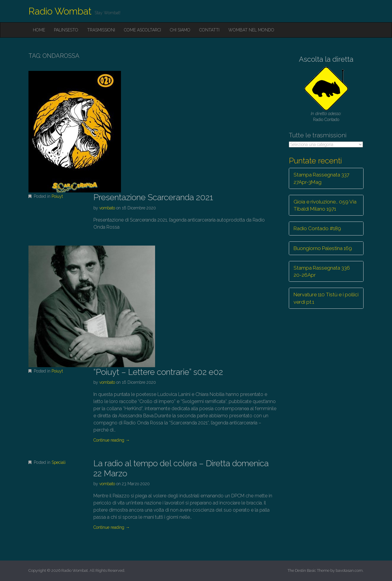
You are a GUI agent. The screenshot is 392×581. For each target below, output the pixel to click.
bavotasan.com (349, 570)
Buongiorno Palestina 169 (323, 248)
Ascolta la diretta (326, 59)
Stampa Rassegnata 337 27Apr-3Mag (321, 178)
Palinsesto (66, 30)
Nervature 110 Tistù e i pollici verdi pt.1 (326, 298)
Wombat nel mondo (251, 30)
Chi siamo (180, 30)
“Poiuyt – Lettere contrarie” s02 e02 (158, 372)
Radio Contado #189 (317, 228)
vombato (107, 208)
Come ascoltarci (142, 30)
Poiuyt (57, 196)
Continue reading (111, 440)
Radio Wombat (60, 11)
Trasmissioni (101, 30)
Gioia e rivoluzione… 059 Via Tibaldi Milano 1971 (325, 205)
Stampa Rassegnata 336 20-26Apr (322, 271)
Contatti (209, 30)
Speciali (59, 462)
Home (39, 30)
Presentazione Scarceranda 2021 (153, 197)
